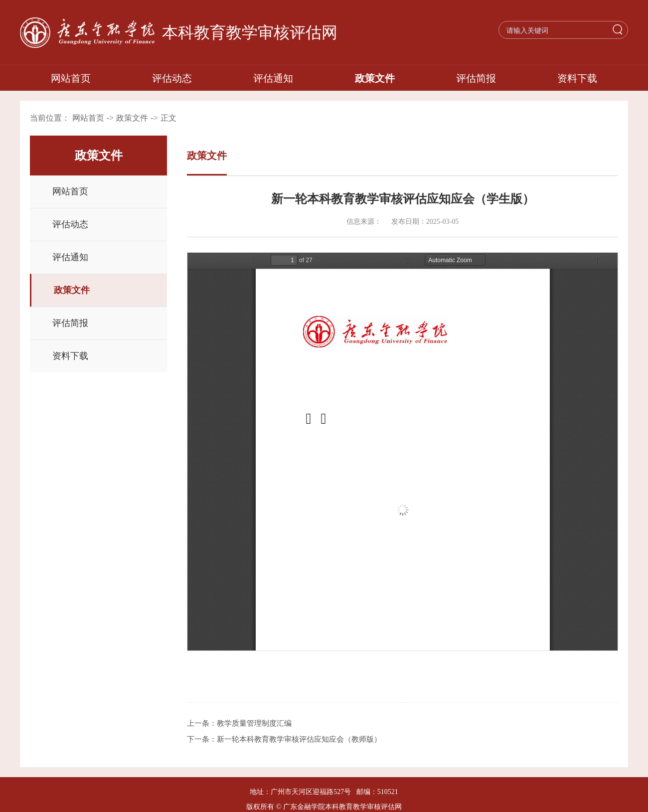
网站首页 (71, 78)
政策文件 (375, 78)
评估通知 (273, 78)
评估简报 (476, 78)
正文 (168, 118)
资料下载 (577, 78)
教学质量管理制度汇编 (254, 723)
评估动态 (172, 78)
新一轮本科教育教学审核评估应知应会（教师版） (299, 739)
